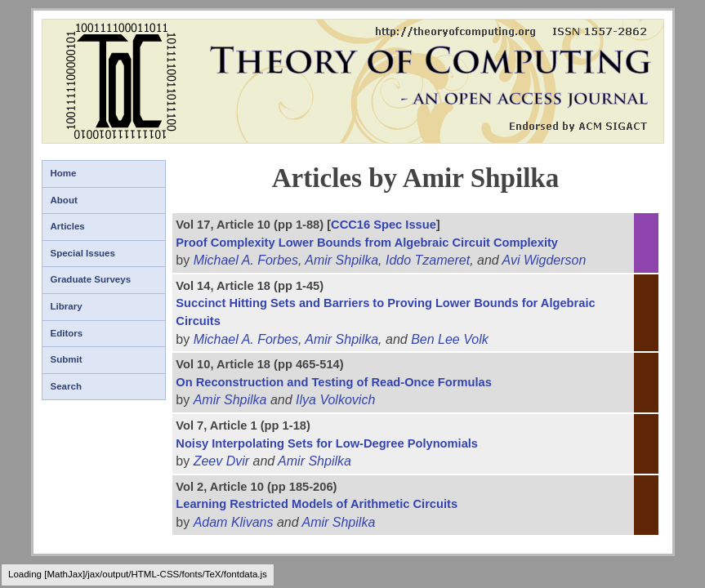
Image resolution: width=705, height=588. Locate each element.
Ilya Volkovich (335, 400)
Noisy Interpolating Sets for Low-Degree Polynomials (327, 443)
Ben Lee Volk (450, 339)
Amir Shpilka (341, 260)
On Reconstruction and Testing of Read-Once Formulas (334, 382)
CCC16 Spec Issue (384, 225)
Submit (67, 359)
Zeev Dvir (221, 461)
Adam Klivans (234, 522)
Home (64, 173)
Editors (67, 333)
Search (66, 386)
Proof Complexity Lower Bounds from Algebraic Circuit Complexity (367, 243)
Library (67, 306)
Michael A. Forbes (246, 260)
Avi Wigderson (544, 260)
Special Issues (83, 253)
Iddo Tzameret (428, 260)
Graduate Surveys (91, 279)
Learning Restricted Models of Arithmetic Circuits (317, 504)
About (64, 200)
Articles (68, 226)
